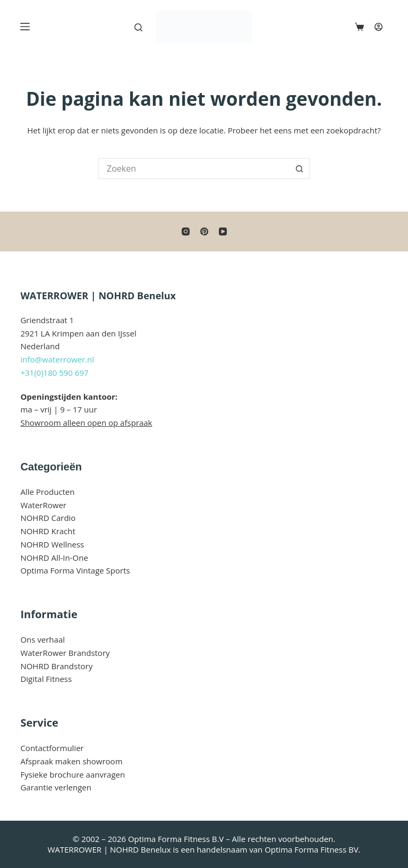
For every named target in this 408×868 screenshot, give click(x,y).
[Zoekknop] (300, 168)
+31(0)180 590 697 (54, 373)
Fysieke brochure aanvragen (73, 774)
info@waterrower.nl (57, 359)
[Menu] (25, 27)
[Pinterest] (204, 231)
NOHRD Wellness (52, 544)
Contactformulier (52, 748)
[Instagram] (186, 231)
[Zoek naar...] (193, 168)
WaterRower (43, 505)
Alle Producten (47, 492)
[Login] (379, 27)
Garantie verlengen (56, 787)
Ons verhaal (42, 639)
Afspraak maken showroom (71, 761)
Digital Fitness (46, 679)
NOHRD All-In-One (54, 558)
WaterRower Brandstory (65, 653)
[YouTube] (223, 231)
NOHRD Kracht (48, 531)
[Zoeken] (138, 27)
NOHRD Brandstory (56, 666)
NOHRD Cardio (48, 518)
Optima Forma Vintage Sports (75, 570)
